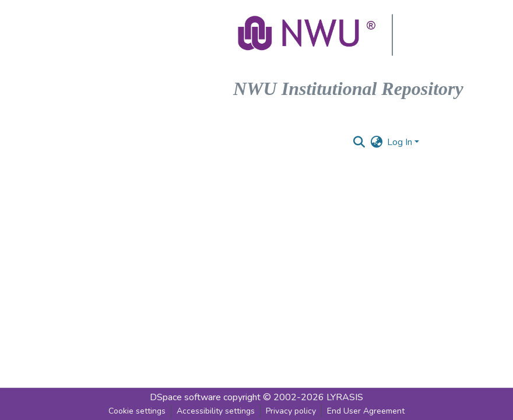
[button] (308, 35)
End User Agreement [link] (366, 411)
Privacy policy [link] (291, 411)
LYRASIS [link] (345, 397)
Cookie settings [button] (137, 411)
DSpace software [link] (185, 397)
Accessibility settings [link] (216, 411)
